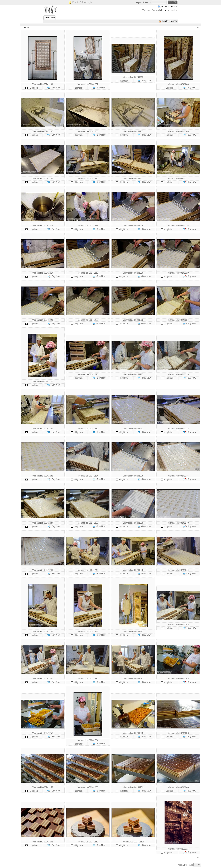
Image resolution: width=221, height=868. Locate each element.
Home (27, 28)
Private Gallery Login (82, 2)
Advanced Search (169, 7)
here (165, 10)
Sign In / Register (170, 21)
